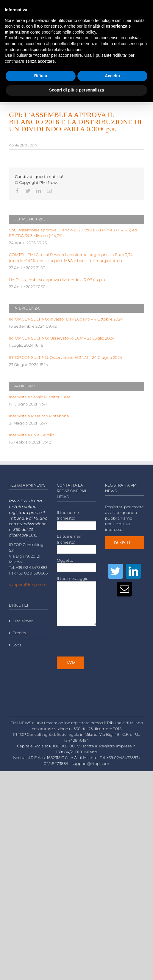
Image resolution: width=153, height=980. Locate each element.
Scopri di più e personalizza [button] (76, 90)
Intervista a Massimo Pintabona (39, 416)
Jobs (17, 645)
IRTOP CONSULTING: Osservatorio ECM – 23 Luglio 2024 (62, 338)
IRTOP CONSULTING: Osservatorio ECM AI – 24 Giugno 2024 (66, 358)
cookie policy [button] (84, 32)
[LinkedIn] (133, 571)
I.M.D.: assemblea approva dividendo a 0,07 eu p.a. (57, 280)
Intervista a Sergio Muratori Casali (41, 397)
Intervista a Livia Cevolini (32, 435)
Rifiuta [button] (41, 76)
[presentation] (102, 641)
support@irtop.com (28, 585)
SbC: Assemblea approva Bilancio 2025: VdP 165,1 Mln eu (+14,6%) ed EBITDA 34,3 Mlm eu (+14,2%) (73, 233)
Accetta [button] (112, 76)
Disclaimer (23, 621)
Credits (19, 633)
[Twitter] (115, 571)
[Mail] (124, 589)
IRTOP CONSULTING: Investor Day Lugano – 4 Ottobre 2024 (66, 319)
